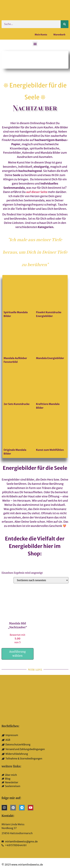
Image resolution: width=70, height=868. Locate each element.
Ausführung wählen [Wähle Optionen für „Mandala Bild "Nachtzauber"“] (18, 654)
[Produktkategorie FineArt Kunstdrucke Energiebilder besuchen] (51, 298)
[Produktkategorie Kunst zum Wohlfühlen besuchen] (51, 433)
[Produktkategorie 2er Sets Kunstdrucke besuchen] (19, 388)
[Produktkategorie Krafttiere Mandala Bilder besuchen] (51, 389)
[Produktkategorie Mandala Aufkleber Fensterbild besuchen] (19, 344)
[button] (35, 44)
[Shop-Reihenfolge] (41, 580)
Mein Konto (41, 35)
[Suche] (65, 24)
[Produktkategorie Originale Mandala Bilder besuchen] (19, 435)
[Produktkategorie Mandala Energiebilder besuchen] (51, 342)
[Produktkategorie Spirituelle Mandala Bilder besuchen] (19, 298)
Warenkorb (59, 35)
